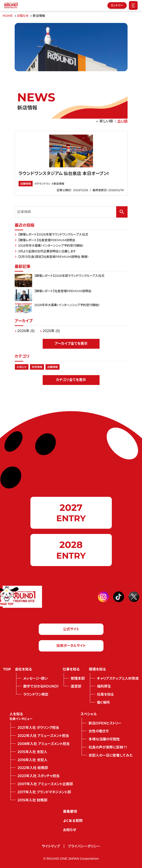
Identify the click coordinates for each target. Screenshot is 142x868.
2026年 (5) (26, 331)
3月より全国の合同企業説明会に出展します (47, 251)
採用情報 (37, 367)
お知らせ (22, 367)
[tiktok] (119, 597)
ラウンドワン (44, 184)
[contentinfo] (71, 722)
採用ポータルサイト (71, 646)
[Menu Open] (133, 5)
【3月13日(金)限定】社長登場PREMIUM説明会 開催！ (53, 257)
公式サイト (71, 629)
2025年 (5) (51, 331)
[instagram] (103, 597)
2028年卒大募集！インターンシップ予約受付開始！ (51, 246)
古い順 (122, 121)
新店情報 (59, 184)
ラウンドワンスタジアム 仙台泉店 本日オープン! (64, 173)
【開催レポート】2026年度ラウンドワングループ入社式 (53, 235)
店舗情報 (26, 184)
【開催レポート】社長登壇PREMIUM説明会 (47, 240)
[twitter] (134, 597)
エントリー (117, 5)
